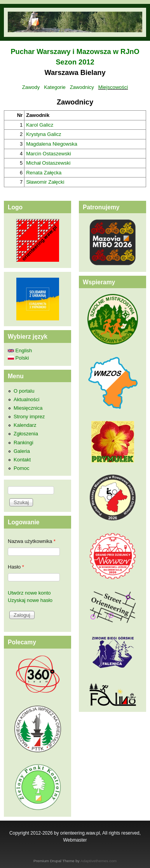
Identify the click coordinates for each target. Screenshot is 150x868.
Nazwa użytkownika (32, 541)
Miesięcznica (28, 408)
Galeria (22, 451)
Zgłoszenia (26, 434)
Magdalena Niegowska (52, 144)
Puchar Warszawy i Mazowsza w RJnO (75, 52)
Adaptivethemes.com (99, 861)
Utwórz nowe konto (29, 593)
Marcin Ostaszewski (49, 154)
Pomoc (21, 468)
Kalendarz (25, 425)
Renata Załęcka (44, 173)
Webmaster (75, 840)
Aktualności (26, 399)
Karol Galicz (40, 125)
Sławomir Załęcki (45, 182)
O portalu (24, 391)
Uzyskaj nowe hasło (30, 600)
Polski (18, 358)
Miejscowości (113, 87)
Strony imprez (29, 417)
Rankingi (24, 443)
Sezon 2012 (75, 62)
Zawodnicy (82, 87)
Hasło (16, 567)
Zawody (31, 87)
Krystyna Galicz (44, 134)
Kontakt (22, 460)
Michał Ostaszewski (48, 163)
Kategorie (55, 87)
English (20, 351)
